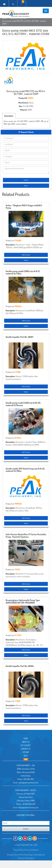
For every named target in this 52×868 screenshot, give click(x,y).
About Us (26, 742)
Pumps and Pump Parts (18, 18)
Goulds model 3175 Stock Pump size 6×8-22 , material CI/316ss (26, 470)
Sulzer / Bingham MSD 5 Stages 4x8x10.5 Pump (24, 207)
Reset (26, 186)
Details (26, 260)
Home (4, 18)
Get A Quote (26, 745)
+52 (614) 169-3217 (29, 804)
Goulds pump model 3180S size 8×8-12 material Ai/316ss (23, 273)
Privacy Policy (18, 850)
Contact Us (26, 749)
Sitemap (26, 752)
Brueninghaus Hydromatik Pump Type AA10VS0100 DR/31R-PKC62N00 (23, 602)
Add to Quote (26, 255)
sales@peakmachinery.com (28, 783)
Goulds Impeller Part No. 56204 (20, 666)
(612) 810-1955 (29, 779)
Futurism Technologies (26, 858)
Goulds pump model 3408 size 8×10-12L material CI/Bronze (23, 404)
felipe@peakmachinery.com (28, 807)
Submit (26, 180)
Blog (26, 756)
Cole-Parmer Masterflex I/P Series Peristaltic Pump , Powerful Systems (26, 536)
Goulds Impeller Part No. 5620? (20, 337)
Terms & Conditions (32, 850)
